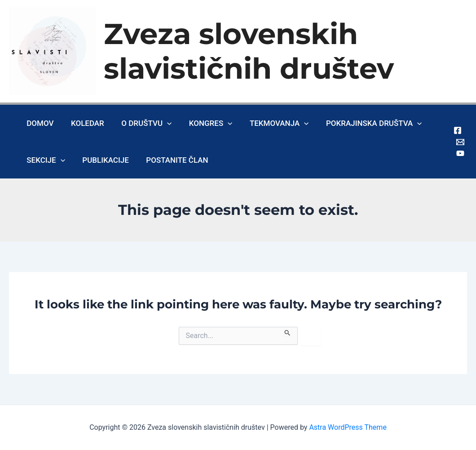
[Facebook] (458, 130)
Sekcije (45, 160)
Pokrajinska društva (363, 123)
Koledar (84, 123)
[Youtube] (460, 153)
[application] (162, 123)
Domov (39, 123)
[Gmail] (460, 142)
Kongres (204, 123)
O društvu (141, 123)
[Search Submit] (288, 331)
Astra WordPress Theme (348, 427)
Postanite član (172, 160)
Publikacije (103, 160)
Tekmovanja (270, 123)
